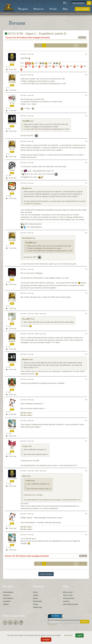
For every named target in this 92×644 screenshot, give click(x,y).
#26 (86, 163)
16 (80, 45)
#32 (86, 334)
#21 (86, 54)
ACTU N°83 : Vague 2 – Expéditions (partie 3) (36, 34)
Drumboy (12, 342)
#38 (86, 471)
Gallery (6, 604)
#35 (86, 400)
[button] (66, 3)
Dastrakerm (12, 124)
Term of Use (68, 595)
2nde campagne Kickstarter (39, 38)
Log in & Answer (46, 574)
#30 (86, 293)
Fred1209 (12, 83)
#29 (86, 269)
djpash (12, 103)
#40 (86, 535)
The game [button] (24, 9)
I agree (80, 635)
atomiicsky (12, 428)
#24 (86, 116)
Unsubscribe (52, 625)
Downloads (38, 601)
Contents (7, 601)
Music (35, 598)
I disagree (46, 640)
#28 (86, 233)
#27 (86, 183)
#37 (86, 441)
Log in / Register (83, 9)
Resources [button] (39, 9)
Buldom (12, 149)
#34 (86, 379)
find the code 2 (26, 415)
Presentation (8, 592)
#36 (86, 421)
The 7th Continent (20, 38)
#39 (86, 514)
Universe (7, 595)
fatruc (12, 407)
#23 (86, 95)
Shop (65, 9)
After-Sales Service (71, 604)
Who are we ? (68, 592)
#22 (86, 75)
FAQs (35, 592)
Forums (53, 9)
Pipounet (12, 191)
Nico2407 (12, 277)
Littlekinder (12, 479)
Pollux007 (12, 301)
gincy (12, 449)
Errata (35, 604)
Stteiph (12, 387)
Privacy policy (69, 598)
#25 (86, 141)
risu (12, 321)
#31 (86, 314)
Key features (8, 598)
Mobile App (38, 607)
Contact (66, 601)
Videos (36, 595)
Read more (69, 635)
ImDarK (12, 170)
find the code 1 (26, 413)
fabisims (12, 62)
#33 (86, 354)
